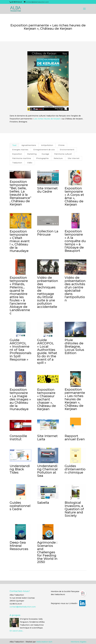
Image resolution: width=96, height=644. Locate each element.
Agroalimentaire (29, 145)
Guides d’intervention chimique (75, 469)
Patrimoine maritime (22, 158)
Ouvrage (45, 154)
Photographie (42, 158)
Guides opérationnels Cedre (20, 506)
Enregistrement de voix (44, 150)
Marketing (32, 154)
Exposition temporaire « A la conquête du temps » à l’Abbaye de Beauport (75, 241)
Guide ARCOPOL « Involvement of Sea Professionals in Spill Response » (20, 350)
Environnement (67, 150)
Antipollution (47, 145)
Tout (14, 145)
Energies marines (20, 150)
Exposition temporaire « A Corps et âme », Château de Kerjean (74, 196)
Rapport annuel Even (75, 438)
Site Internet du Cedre (47, 190)
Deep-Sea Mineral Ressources (19, 546)
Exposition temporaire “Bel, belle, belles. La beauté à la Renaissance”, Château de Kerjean (20, 193)
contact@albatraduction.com (23, 607)
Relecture (58, 158)
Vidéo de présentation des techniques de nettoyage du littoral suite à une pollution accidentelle (47, 292)
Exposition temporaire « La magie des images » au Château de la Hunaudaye (20, 399)
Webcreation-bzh (44, 642)
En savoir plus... (17, 631)
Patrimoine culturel (63, 154)
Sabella (43, 503)
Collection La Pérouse (48, 233)
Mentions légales (79, 642)
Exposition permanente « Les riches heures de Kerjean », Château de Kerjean (75, 399)
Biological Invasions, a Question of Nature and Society (74, 509)
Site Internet (74, 158)
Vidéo (30, 163)
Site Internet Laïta (47, 438)
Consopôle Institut (18, 438)
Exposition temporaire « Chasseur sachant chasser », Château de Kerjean (46, 399)
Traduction (17, 163)
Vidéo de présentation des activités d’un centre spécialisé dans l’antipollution (75, 289)
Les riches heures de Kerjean (47, 119)
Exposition (17, 154)
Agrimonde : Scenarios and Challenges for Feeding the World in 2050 (47, 552)
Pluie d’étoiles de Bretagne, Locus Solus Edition (74, 346)
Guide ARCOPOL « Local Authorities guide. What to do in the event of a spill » (47, 351)
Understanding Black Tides (20, 469)
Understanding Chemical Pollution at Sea (47, 471)
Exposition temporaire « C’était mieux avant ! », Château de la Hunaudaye (19, 241)
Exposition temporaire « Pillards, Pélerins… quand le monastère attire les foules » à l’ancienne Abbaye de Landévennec (20, 295)
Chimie (61, 145)
